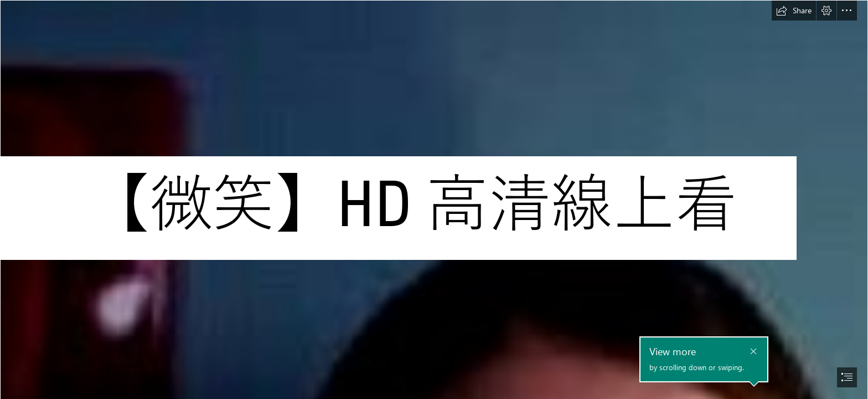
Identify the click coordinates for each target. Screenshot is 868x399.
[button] (794, 11)
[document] (434, 199)
